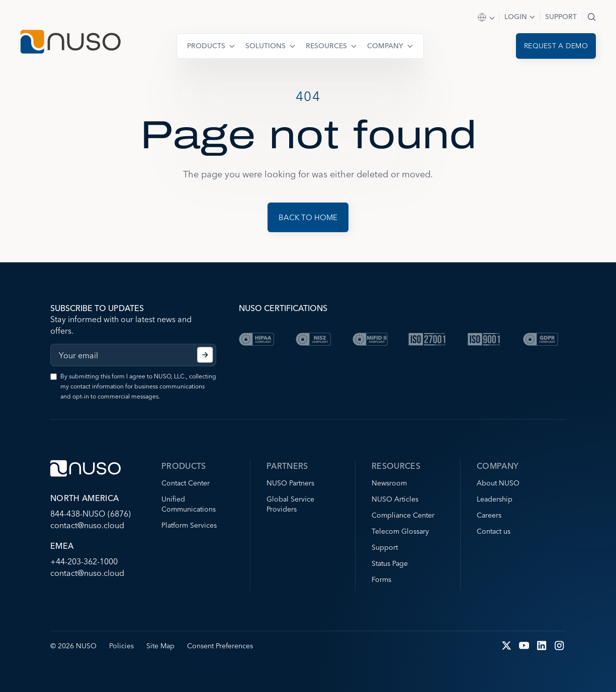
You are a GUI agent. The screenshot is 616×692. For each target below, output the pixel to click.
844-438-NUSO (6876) (91, 514)
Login (516, 17)
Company (385, 46)
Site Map (160, 646)
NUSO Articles (395, 499)
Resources (326, 46)
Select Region (487, 18)
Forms (381, 579)
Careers (489, 515)
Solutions (266, 46)
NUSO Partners (290, 483)
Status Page (390, 563)
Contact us (494, 531)
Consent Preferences (220, 646)
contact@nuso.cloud (87, 525)
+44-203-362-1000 (84, 561)
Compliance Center (403, 515)
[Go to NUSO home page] (70, 43)
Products (206, 46)
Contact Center (186, 483)
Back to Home (308, 217)
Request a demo (556, 46)
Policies (121, 646)
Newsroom (389, 483)
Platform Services (189, 525)
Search (592, 17)
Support (561, 17)
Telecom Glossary (400, 531)
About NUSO (498, 483)
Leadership (495, 499)
